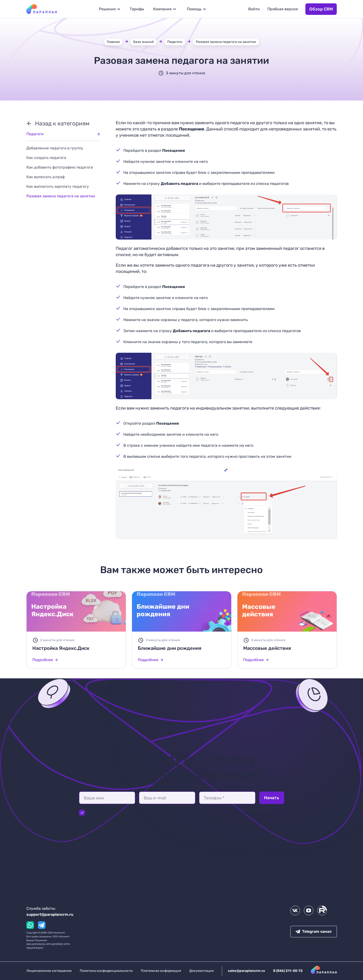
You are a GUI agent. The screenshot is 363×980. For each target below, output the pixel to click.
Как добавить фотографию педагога (60, 167)
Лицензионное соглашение (49, 971)
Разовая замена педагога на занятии (226, 42)
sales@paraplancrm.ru (246, 971)
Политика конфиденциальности (106, 971)
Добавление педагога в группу (55, 148)
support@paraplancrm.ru (50, 914)
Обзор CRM (321, 9)
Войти (254, 9)
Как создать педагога (46, 158)
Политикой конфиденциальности (148, 813)
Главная (113, 42)
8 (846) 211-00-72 (288, 971)
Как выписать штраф (46, 177)
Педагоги (175, 42)
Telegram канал (314, 931)
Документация (202, 971)
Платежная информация (161, 971)
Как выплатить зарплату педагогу (58, 186)
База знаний (144, 42)
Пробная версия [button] (283, 9)
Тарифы (137, 9)
